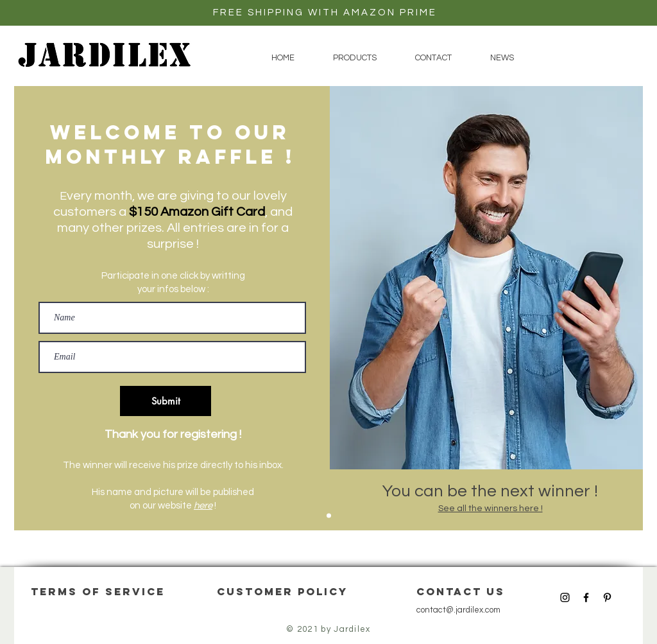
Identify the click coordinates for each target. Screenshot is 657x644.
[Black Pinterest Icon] (607, 597)
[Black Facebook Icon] (586, 597)
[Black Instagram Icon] (565, 597)
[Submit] (166, 401)
